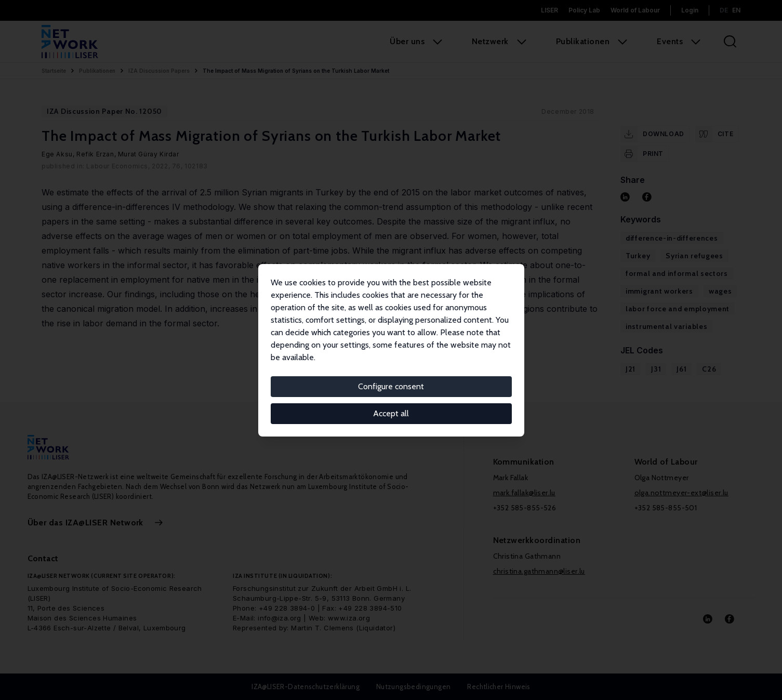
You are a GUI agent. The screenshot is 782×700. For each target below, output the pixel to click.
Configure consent (391, 386)
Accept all (391, 413)
